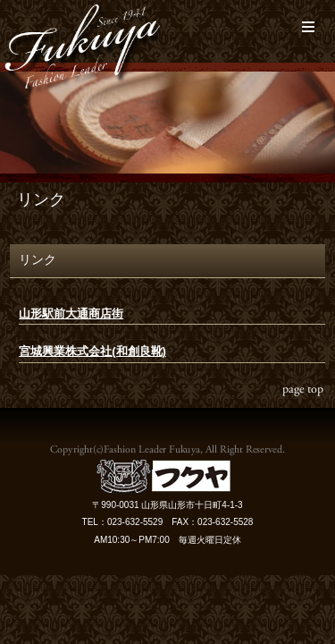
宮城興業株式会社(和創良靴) (92, 351)
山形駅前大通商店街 (71, 314)
